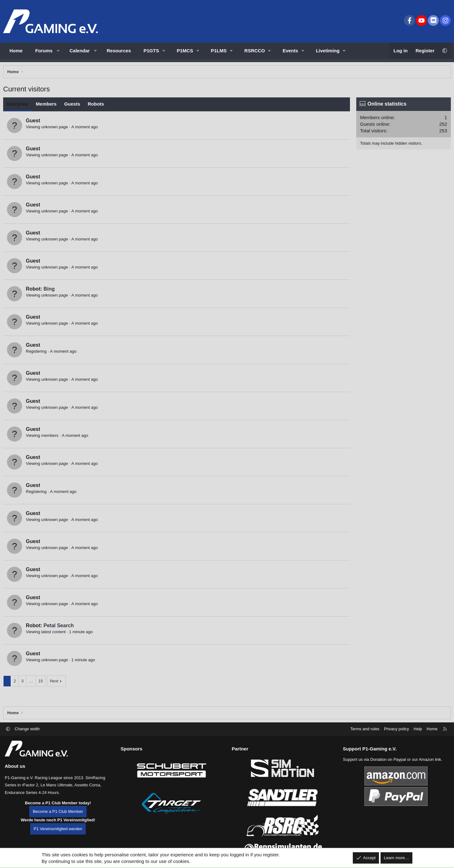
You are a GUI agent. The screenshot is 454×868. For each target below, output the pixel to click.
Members (48, 105)
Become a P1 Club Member (58, 822)
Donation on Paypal (388, 770)
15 (42, 683)
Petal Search (60, 627)
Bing (51, 290)
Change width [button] (27, 739)
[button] (58, 51)
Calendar (80, 51)
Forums (44, 51)
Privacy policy (396, 739)
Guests (74, 105)
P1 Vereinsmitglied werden (58, 839)
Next (56, 683)
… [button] (33, 683)
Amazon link (430, 770)
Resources (119, 51)
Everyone (19, 105)
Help (418, 739)
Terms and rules (365, 739)
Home (16, 51)
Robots (97, 105)
